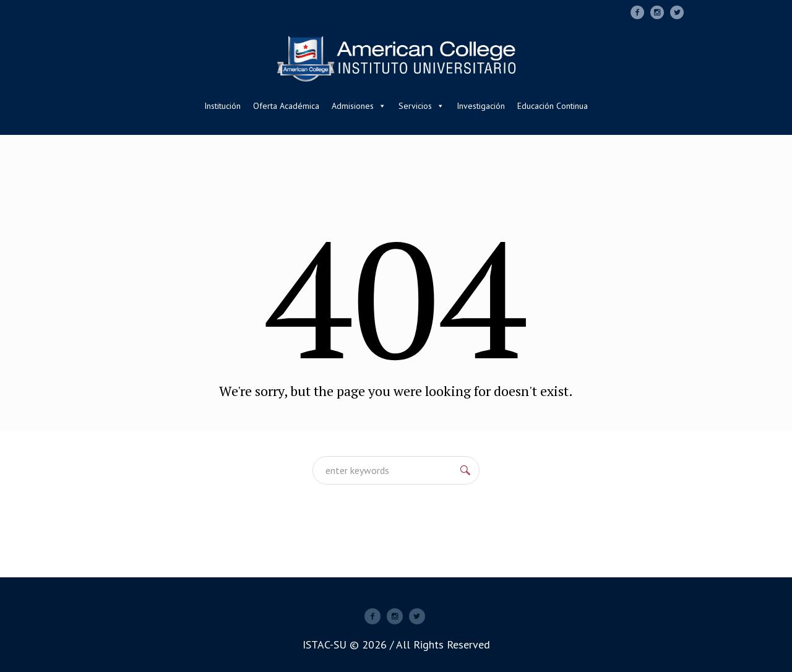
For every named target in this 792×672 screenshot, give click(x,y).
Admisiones (359, 106)
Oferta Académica (286, 106)
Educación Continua (553, 106)
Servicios (421, 106)
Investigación (481, 106)
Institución (222, 106)
